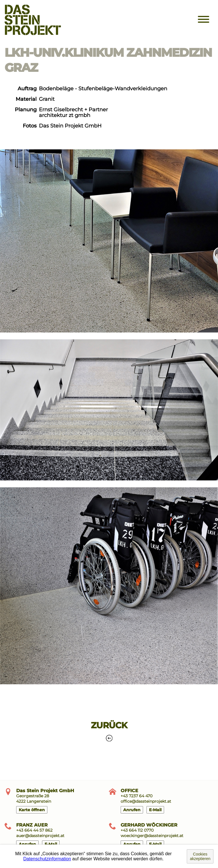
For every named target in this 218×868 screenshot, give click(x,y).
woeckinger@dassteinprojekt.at (152, 836)
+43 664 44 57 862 (34, 830)
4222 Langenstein (34, 801)
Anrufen (132, 810)
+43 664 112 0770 (137, 830)
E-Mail (155, 810)
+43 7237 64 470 (137, 796)
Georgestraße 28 (33, 796)
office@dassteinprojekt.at (146, 801)
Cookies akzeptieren (200, 856)
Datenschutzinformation (47, 859)
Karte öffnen (32, 810)
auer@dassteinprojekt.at (40, 836)
